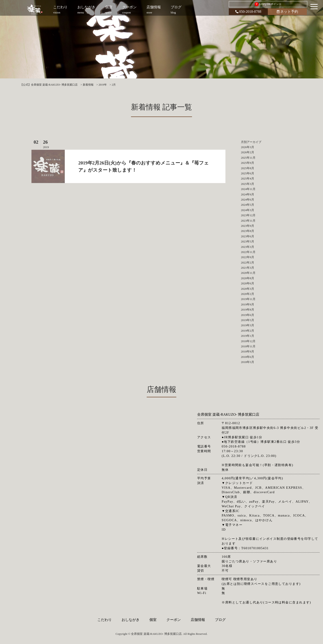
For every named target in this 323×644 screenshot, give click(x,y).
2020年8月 (248, 278)
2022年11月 (248, 252)
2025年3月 (248, 184)
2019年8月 (248, 310)
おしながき (131, 620)
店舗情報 (198, 620)
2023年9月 (248, 226)
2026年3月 (248, 147)
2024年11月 (248, 189)
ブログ (220, 620)
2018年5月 (248, 362)
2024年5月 (248, 205)
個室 (153, 620)
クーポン (174, 620)
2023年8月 (248, 231)
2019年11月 (248, 299)
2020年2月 (248, 294)
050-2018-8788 (248, 12)
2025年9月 (248, 163)
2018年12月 (248, 341)
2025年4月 (248, 178)
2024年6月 (248, 200)
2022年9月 (248, 257)
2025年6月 (248, 173)
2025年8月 (248, 168)
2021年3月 (248, 268)
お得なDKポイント (268, 4)
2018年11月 (248, 346)
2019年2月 (248, 331)
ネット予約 (287, 12)
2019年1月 (248, 336)
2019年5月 (248, 320)
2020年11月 (248, 273)
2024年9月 (248, 194)
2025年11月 (248, 158)
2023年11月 (248, 221)
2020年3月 (248, 289)
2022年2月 (248, 263)
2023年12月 (248, 215)
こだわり (105, 620)
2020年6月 (248, 283)
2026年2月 (248, 152)
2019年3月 (248, 325)
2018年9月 (248, 351)
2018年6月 (248, 357)
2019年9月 (248, 304)
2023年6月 (248, 236)
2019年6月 (248, 315)
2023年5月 (248, 241)
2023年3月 (248, 247)
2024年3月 (248, 210)
